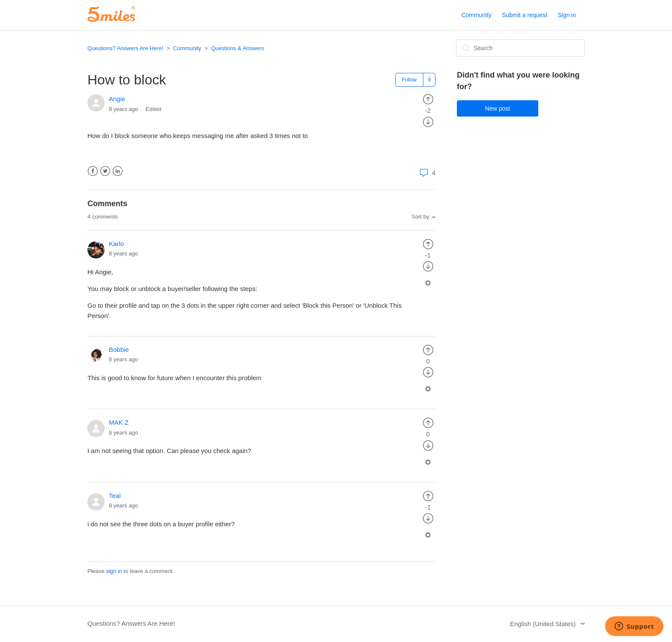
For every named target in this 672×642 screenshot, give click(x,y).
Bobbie (119, 349)
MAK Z (119, 422)
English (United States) (544, 624)
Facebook (93, 171)
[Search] (520, 48)
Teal (115, 496)
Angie (117, 99)
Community (476, 15)
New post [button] (498, 108)
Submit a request (525, 15)
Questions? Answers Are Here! (125, 48)
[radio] (428, 99)
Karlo (116, 244)
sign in (114, 571)
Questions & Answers (237, 48)
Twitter (105, 171)
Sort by (420, 217)
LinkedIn (118, 171)
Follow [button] (409, 80)
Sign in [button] (567, 15)
